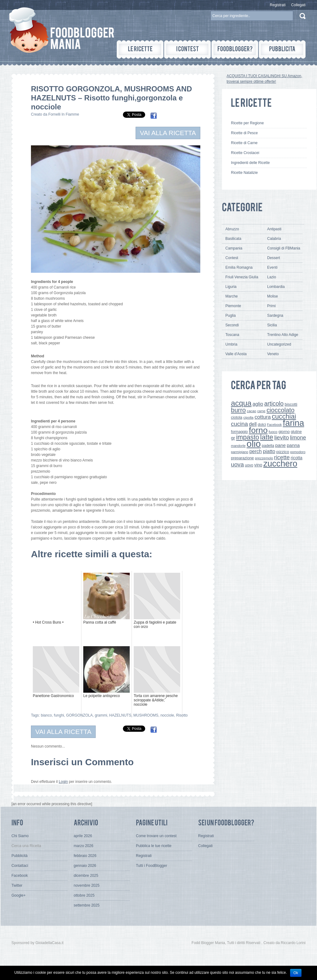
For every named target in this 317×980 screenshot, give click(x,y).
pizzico (283, 452)
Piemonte (233, 306)
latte (267, 437)
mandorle (238, 446)
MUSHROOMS (146, 715)
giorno (284, 432)
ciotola (237, 417)
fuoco (273, 432)
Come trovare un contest (156, 836)
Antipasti (274, 229)
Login (63, 782)
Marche (232, 296)
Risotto (182, 715)
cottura (263, 417)
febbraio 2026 (85, 856)
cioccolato (280, 410)
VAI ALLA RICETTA (168, 133)
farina (294, 423)
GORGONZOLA (79, 715)
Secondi (232, 325)
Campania (234, 248)
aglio (258, 404)
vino (258, 465)
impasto (248, 437)
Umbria (231, 344)
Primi (271, 306)
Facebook (274, 425)
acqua (241, 403)
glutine (296, 432)
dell (253, 424)
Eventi (272, 267)
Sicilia (272, 325)
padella (268, 446)
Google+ (19, 895)
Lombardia (276, 287)
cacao (251, 411)
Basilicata (233, 239)
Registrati (278, 5)
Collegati (298, 5)
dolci (262, 424)
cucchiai (284, 416)
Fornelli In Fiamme (64, 114)
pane (280, 445)
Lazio (272, 277)
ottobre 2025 (84, 895)
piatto (269, 451)
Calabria (274, 239)
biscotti (291, 404)
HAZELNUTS (120, 715)
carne (261, 411)
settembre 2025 (87, 905)
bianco (46, 715)
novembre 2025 (87, 885)
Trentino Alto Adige (283, 335)
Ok (296, 973)
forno (258, 430)
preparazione (242, 458)
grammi (101, 715)
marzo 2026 (83, 846)
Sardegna (275, 316)
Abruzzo (232, 229)
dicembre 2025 (86, 876)
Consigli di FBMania (284, 248)
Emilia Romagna (239, 267)
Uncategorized (279, 344)
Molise (273, 296)
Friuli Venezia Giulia (242, 277)
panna (293, 445)
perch (255, 451)
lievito (282, 437)
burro (238, 410)
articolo (274, 404)
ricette (282, 457)
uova (237, 464)
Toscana (232, 335)
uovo (249, 465)
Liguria (231, 287)
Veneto (273, 354)
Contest (232, 258)
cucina (239, 424)
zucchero (280, 464)
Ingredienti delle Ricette (250, 163)
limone (298, 438)
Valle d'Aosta (236, 354)
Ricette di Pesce (244, 133)
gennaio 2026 (85, 866)
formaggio (239, 432)
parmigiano (240, 452)
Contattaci (20, 866)
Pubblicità (20, 856)
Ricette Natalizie (244, 173)
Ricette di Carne (244, 143)
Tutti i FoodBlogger (152, 866)
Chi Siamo (20, 836)
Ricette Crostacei (245, 153)
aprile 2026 (83, 836)
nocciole (167, 715)
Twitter (17, 885)
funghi (59, 715)
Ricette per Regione (247, 123)
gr (233, 438)
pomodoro (298, 452)
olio (254, 444)
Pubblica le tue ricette (154, 846)
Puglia (230, 316)
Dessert (274, 258)
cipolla (248, 417)
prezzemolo (264, 458)
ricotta (297, 458)
